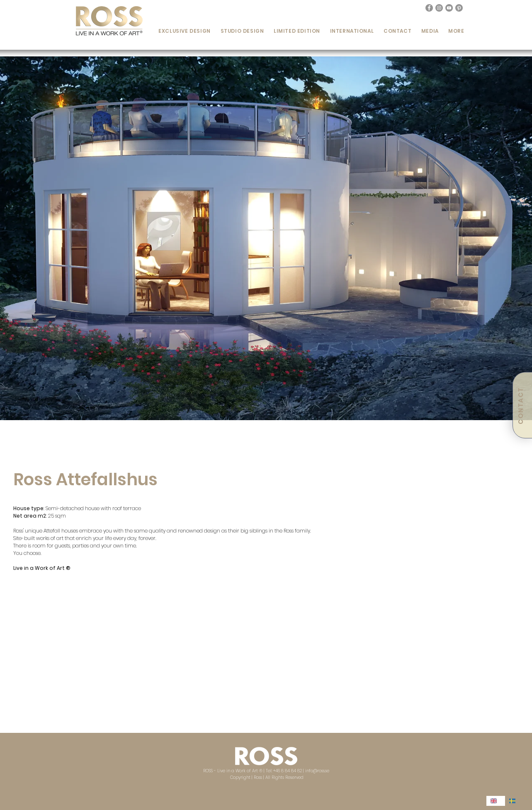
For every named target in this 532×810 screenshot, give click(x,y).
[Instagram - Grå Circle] (439, 8)
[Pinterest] (459, 8)
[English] (496, 801)
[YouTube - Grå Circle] (449, 8)
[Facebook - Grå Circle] (429, 8)
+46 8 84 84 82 (288, 771)
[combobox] (496, 801)
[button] (185, 31)
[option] (514, 801)
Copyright (241, 777)
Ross (258, 777)
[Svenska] (514, 801)
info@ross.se (317, 771)
